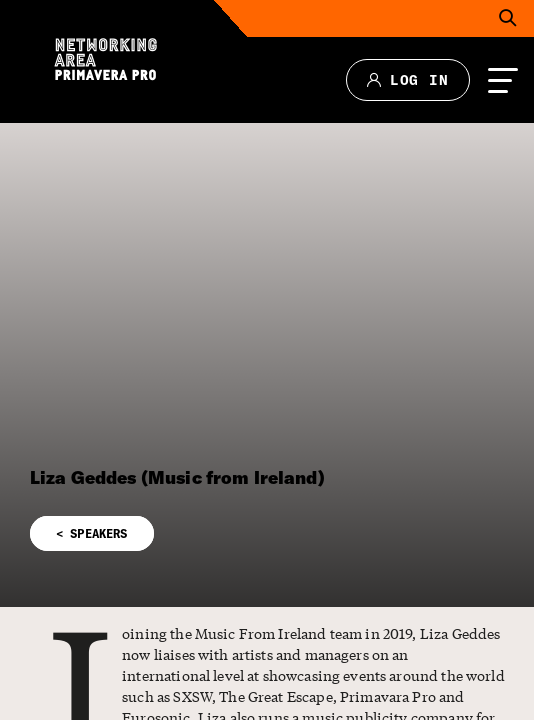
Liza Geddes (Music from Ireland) (177, 477)
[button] (267, 521)
